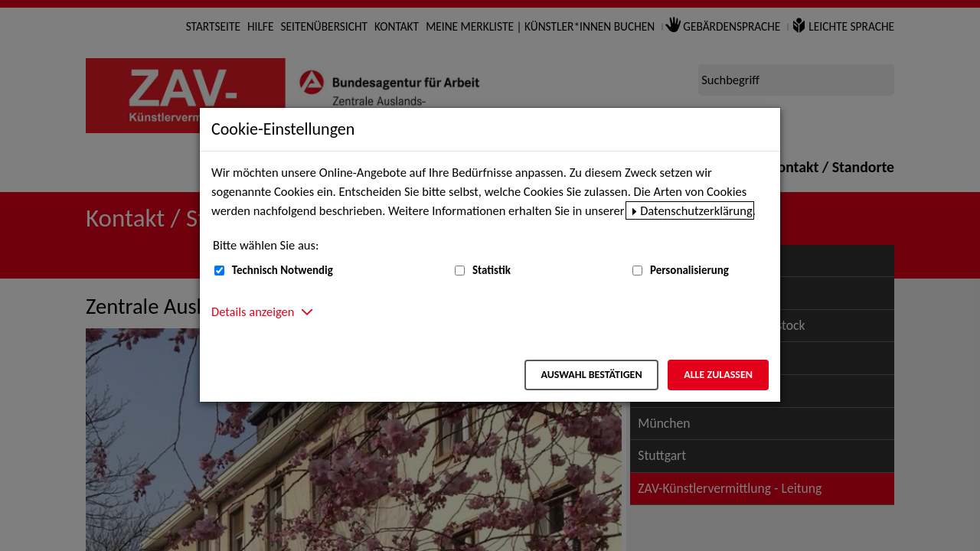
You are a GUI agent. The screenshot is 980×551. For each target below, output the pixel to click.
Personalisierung (689, 270)
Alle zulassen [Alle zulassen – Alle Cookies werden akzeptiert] (718, 375)
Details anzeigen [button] (253, 311)
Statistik (492, 270)
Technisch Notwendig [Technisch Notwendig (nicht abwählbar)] (283, 270)
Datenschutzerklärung (696, 210)
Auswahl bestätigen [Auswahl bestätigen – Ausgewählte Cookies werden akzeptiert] (591, 375)
